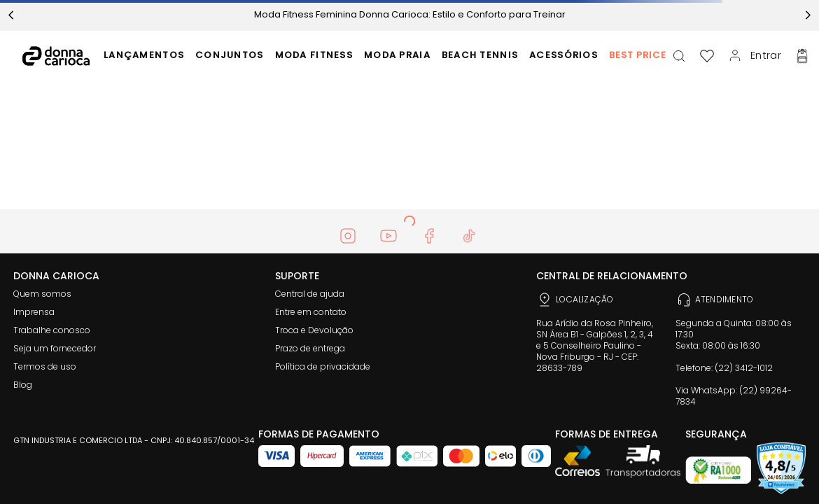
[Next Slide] (808, 15)
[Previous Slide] (11, 15)
